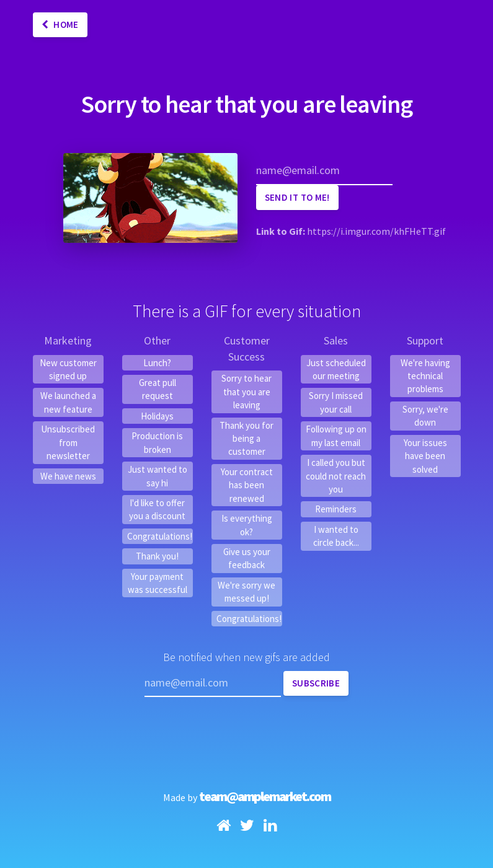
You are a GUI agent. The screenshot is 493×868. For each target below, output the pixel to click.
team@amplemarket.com (265, 796)
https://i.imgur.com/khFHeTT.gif (376, 231)
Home (60, 24)
